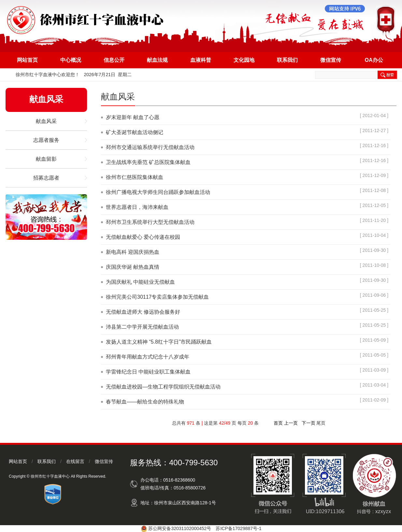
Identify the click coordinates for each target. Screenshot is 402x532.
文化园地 (244, 60)
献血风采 (46, 121)
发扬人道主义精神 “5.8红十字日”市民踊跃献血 (159, 342)
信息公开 (114, 60)
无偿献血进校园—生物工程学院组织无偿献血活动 (163, 387)
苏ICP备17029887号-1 (238, 528)
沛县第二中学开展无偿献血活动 (142, 327)
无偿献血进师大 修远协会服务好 (143, 312)
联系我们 (287, 60)
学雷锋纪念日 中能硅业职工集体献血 (148, 372)
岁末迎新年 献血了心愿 (133, 117)
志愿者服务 (46, 140)
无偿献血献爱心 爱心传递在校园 (143, 237)
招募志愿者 (46, 178)
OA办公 (374, 60)
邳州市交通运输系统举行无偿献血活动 (150, 147)
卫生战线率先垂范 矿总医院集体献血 (148, 162)
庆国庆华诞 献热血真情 (133, 267)
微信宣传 (331, 60)
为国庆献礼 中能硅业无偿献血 (140, 282)
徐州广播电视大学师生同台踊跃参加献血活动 (158, 192)
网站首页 (27, 60)
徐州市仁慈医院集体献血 (135, 177)
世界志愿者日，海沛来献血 (137, 207)
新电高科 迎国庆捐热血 (133, 252)
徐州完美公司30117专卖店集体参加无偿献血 (158, 297)
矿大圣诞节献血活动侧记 (135, 132)
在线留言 (75, 461)
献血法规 (157, 60)
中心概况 (71, 60)
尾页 (321, 423)
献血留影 (46, 159)
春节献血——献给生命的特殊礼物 (145, 402)
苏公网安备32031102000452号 (180, 528)
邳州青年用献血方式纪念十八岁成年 (148, 357)
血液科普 (201, 60)
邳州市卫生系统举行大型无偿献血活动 (150, 222)
